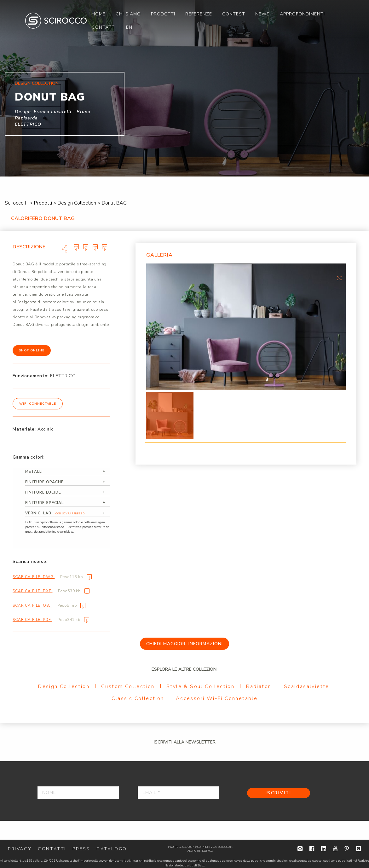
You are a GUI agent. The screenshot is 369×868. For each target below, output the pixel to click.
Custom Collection (128, 686)
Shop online (32, 350)
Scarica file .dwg (52, 577)
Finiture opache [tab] (44, 482)
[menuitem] (99, 14)
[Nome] (78, 793)
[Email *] (178, 793)
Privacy (20, 849)
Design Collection (64, 686)
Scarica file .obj (49, 605)
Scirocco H (56, 21)
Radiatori (259, 686)
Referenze (199, 14)
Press (81, 849)
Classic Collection (138, 698)
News (262, 14)
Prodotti (163, 14)
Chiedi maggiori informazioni (184, 644)
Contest (234, 14)
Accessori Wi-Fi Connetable (217, 698)
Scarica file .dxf (51, 591)
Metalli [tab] (34, 472)
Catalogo (112, 849)
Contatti (104, 27)
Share (65, 249)
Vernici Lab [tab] (55, 514)
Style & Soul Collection (200, 686)
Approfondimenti (302, 14)
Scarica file (75, 247)
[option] (246, 327)
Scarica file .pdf (51, 620)
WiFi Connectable (38, 404)
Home (99, 14)
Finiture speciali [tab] (45, 503)
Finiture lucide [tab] (43, 492)
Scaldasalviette (307, 686)
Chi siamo (128, 14)
